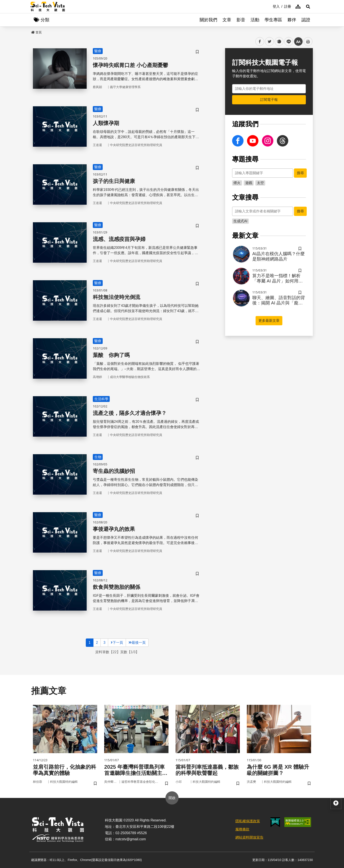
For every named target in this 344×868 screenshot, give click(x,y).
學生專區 (273, 20)
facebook (260, 42)
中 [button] (298, 42)
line (287, 42)
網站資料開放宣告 (249, 837)
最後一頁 (137, 643)
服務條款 (242, 829)
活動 (255, 20)
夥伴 (292, 20)
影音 (241, 20)
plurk (279, 42)
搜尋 (300, 173)
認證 (306, 20)
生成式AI (240, 221)
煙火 (237, 183)
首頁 (36, 32)
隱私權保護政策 (248, 821)
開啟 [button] (172, 798)
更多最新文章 (269, 321)
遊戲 (249, 183)
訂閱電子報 (269, 100)
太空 (260, 183)
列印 (308, 42)
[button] (308, 7)
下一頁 (117, 643)
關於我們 (208, 20)
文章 (227, 20)
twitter (270, 42)
